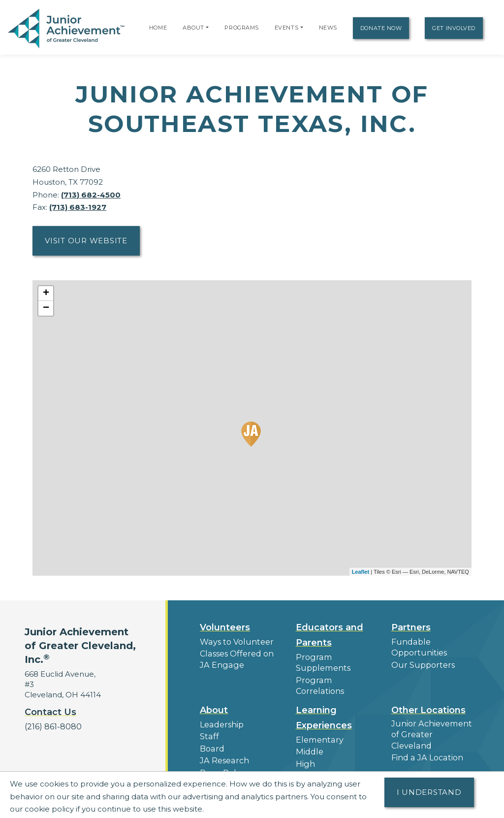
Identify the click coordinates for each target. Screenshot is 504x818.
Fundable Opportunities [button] (417, 647)
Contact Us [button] (50, 712)
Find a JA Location (425, 732)
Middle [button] (309, 737)
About (193, 28)
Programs (241, 28)
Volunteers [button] (225, 627)
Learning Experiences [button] (324, 704)
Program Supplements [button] (321, 662)
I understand (429, 792)
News (328, 28)
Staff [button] (208, 722)
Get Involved (454, 28)
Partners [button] (411, 627)
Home (158, 28)
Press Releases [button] (228, 756)
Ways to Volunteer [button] (234, 641)
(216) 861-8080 (51, 726)
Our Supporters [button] (421, 663)
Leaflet (361, 572)
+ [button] (46, 294)
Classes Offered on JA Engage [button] (235, 658)
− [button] (46, 308)
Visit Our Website (86, 241)
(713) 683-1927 (78, 207)
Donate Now (381, 28)
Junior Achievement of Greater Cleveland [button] (430, 715)
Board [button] (211, 734)
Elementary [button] (318, 726)
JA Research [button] (223, 745)
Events (286, 28)
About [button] (214, 697)
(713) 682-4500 (91, 195)
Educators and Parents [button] (330, 635)
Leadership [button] (221, 711)
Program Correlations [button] (336, 678)
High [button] (305, 749)
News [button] (210, 768)
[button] (207, 28)
